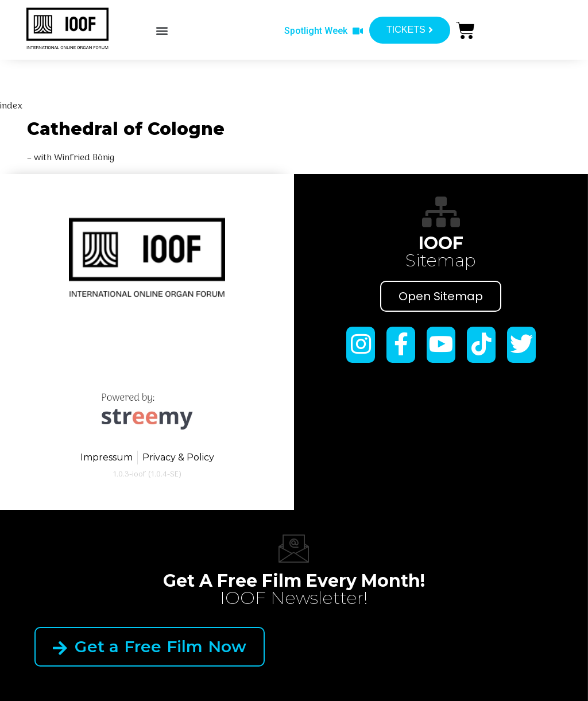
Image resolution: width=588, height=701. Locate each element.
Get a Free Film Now (150, 646)
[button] (162, 30)
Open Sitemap (441, 296)
